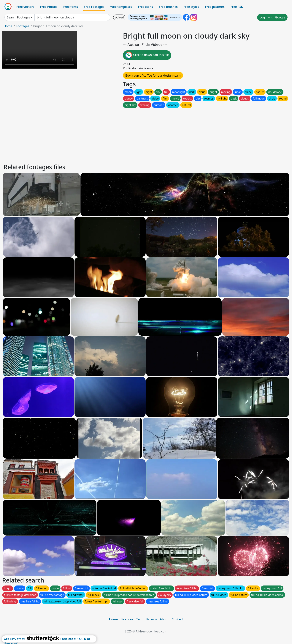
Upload (119, 17)
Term (140, 619)
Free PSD (237, 7)
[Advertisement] (115, 135)
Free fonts (71, 7)
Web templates (121, 7)
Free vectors (25, 7)
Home (8, 26)
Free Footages (94, 7)
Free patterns (215, 7)
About (164, 619)
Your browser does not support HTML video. (39, 50)
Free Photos (49, 7)
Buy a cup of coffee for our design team (153, 75)
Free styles (191, 7)
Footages (23, 26)
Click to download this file (147, 55)
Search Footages (18, 17)
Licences (127, 619)
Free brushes (168, 7)
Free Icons (145, 7)
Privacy (152, 619)
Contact (177, 619)
